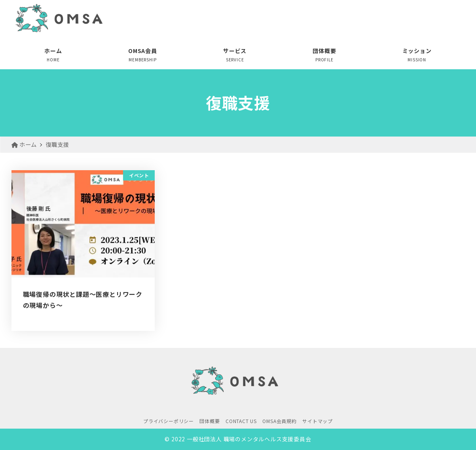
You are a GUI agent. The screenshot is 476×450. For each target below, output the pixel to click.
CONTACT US (241, 421)
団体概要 (210, 421)
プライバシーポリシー (169, 421)
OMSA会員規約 (279, 421)
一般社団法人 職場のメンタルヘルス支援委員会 (249, 439)
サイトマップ (318, 421)
